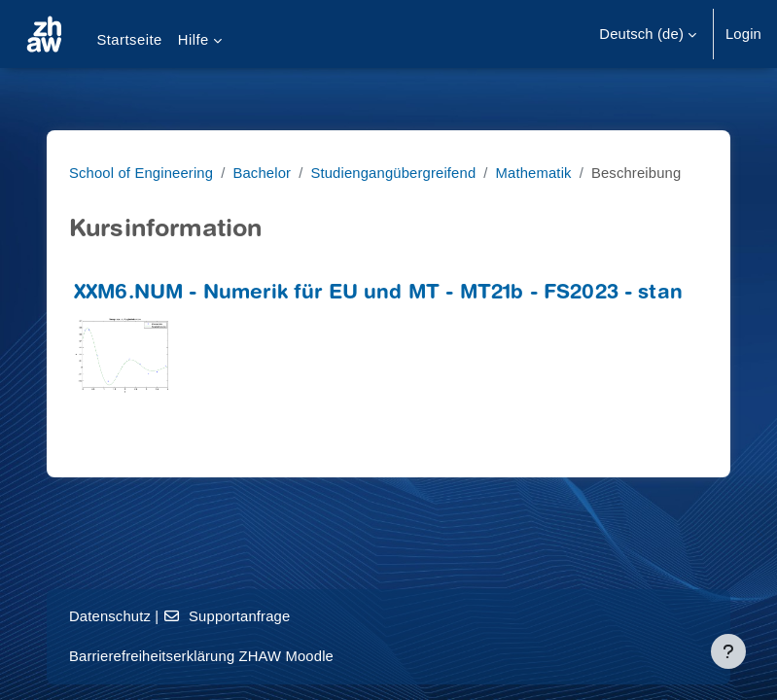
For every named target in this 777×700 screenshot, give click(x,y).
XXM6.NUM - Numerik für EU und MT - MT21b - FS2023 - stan (378, 294)
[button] (648, 34)
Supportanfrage (227, 616)
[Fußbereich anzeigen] (728, 651)
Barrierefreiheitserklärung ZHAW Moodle (201, 656)
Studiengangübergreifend (393, 173)
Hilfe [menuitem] (194, 40)
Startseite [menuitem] (129, 40)
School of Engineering (141, 173)
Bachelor (262, 173)
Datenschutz (110, 616)
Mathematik (534, 173)
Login (743, 34)
